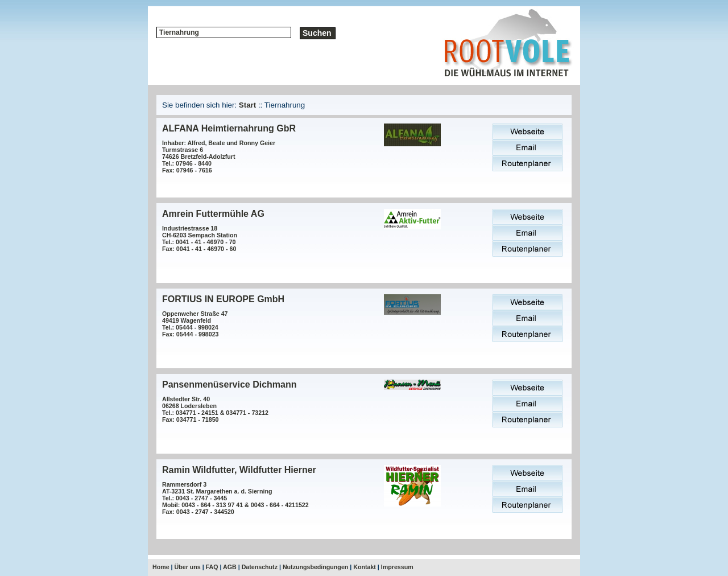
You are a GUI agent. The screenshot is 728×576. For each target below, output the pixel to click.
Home (161, 567)
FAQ (212, 567)
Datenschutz (260, 567)
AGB (230, 567)
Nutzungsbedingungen (315, 567)
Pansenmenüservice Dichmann (229, 384)
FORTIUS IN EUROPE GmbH (223, 299)
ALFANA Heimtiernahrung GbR (229, 128)
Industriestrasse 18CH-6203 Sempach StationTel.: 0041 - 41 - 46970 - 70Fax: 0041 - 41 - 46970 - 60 (200, 238)
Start (247, 105)
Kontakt (365, 567)
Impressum (397, 567)
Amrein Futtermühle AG (213, 214)
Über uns (188, 567)
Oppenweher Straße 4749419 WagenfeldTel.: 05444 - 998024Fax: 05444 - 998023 (195, 324)
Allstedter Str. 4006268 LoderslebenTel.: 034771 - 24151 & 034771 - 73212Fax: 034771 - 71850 (215, 409)
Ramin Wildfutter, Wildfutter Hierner (239, 470)
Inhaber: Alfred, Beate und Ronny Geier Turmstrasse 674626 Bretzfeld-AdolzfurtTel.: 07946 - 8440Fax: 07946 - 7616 (219, 157)
